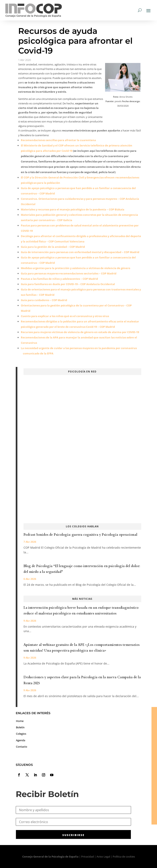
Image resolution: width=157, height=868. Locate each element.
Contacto (22, 747)
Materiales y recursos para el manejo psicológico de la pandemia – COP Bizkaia (73, 209)
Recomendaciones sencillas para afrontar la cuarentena (58, 140)
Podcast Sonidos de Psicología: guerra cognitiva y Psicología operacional (80, 535)
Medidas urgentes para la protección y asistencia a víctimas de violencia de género (76, 268)
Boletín (20, 727)
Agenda (21, 740)
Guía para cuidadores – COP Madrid (44, 300)
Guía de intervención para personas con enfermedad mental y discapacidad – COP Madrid (80, 252)
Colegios (21, 734)
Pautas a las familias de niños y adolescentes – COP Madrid (59, 279)
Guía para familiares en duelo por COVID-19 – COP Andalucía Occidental (68, 284)
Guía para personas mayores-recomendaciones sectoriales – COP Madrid (69, 273)
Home (20, 721)
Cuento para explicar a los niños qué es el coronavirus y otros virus (65, 316)
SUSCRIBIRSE (73, 835)
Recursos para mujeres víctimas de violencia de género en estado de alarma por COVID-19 (80, 332)
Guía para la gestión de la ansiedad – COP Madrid (53, 247)
